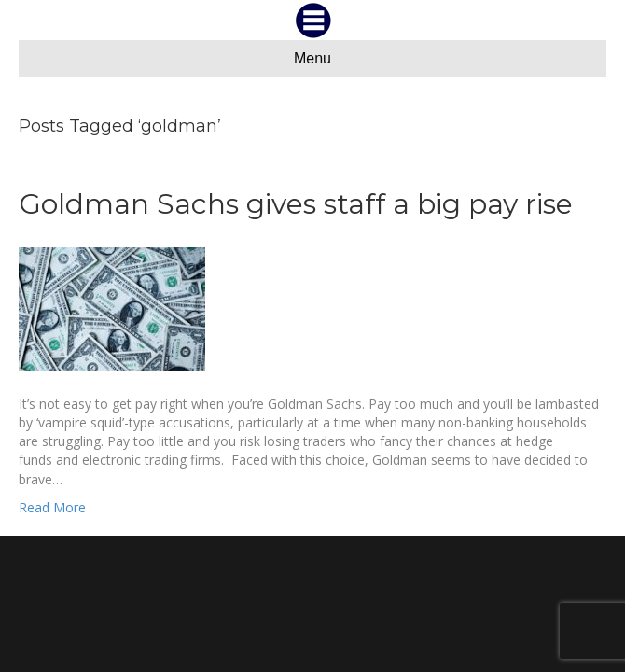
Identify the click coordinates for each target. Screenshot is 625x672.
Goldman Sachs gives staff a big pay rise (296, 204)
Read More (52, 507)
